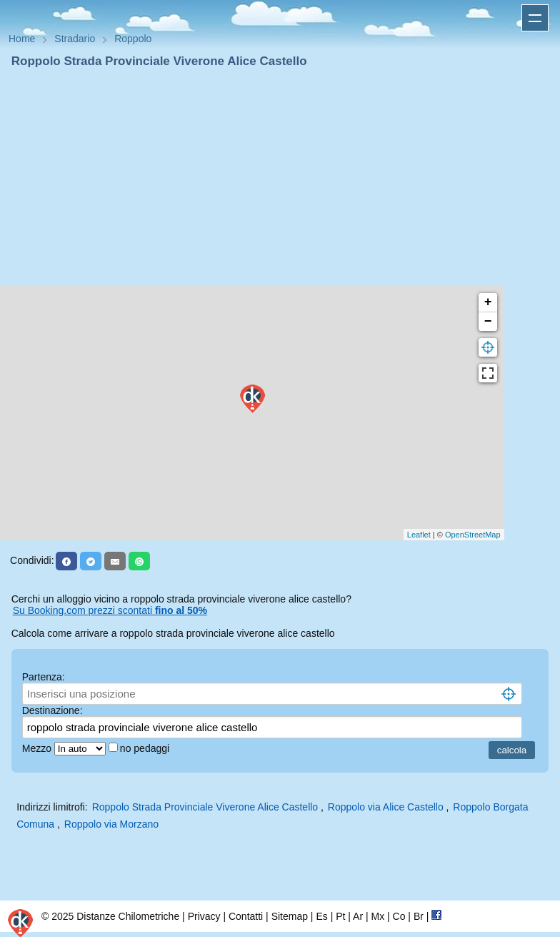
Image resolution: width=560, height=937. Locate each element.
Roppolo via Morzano (111, 824)
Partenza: (44, 677)
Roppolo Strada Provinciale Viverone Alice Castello (205, 807)
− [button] (488, 322)
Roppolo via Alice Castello (386, 807)
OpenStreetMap (473, 535)
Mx (377, 916)
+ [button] (488, 302)
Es (321, 916)
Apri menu (535, 18)
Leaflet (419, 535)
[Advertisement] (280, 177)
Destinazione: (52, 710)
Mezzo (38, 748)
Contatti (246, 916)
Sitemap (290, 916)
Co (399, 916)
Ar (358, 916)
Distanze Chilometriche (128, 916)
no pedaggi (146, 748)
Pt (340, 916)
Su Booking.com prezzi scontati (110, 610)
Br (419, 916)
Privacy (204, 916)
